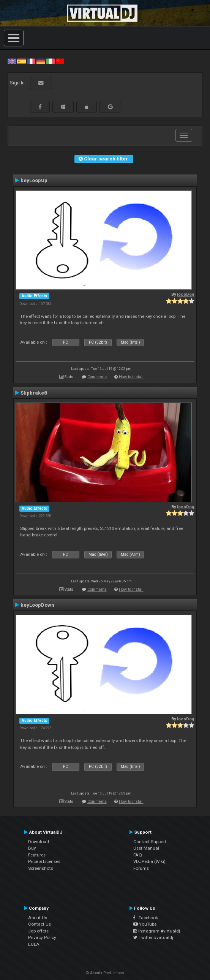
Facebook (146, 918)
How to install (131, 377)
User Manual (146, 848)
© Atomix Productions (105, 973)
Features (37, 855)
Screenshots (41, 868)
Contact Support (150, 842)
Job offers (38, 931)
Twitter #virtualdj (153, 937)
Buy (32, 848)
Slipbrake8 (34, 393)
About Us (38, 918)
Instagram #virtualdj (157, 931)
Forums (141, 868)
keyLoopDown (37, 605)
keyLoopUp (34, 180)
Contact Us (39, 924)
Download (39, 842)
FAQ (138, 855)
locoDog (186, 294)
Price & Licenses (44, 861)
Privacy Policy (42, 937)
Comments (97, 377)
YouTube (145, 924)
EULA (34, 944)
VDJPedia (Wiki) (149, 861)
